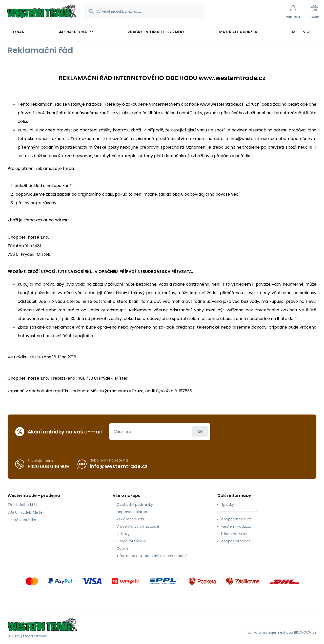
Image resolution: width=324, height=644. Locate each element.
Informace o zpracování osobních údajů (152, 556)
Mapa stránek (35, 636)
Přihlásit (200, 432)
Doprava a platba (132, 512)
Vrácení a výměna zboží (138, 526)
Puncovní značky (131, 541)
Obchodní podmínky (135, 504)
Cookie (123, 548)
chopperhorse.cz (236, 519)
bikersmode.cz (234, 534)
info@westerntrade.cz (119, 466)
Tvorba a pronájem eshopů (269, 632)
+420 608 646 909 (48, 466)
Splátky (228, 504)
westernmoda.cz (236, 526)
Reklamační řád (130, 519)
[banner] (42, 12)
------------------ (239, 512)
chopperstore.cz (236, 541)
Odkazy (123, 534)
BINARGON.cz (305, 632)
